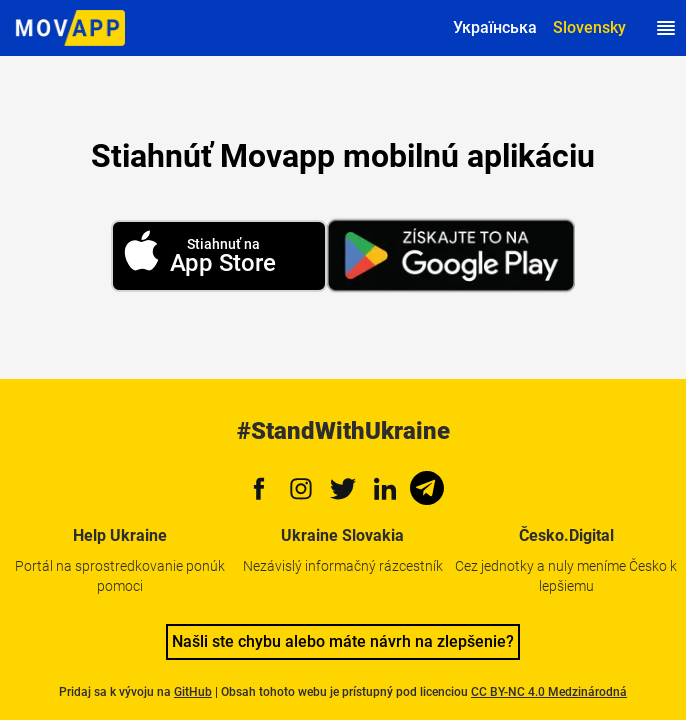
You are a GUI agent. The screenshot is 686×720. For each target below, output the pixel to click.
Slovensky (589, 27)
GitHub (193, 692)
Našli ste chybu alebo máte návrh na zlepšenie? (343, 641)
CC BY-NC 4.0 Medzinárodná (549, 692)
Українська (495, 27)
